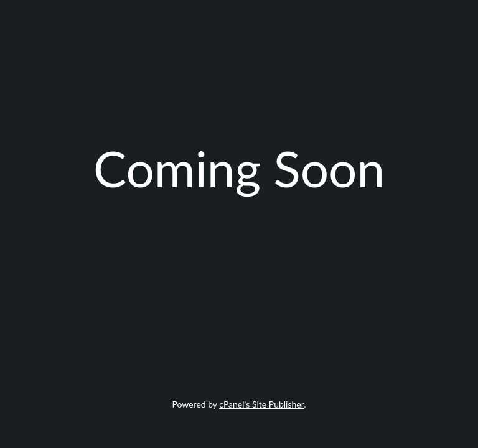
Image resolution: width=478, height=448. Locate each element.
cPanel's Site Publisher (261, 404)
